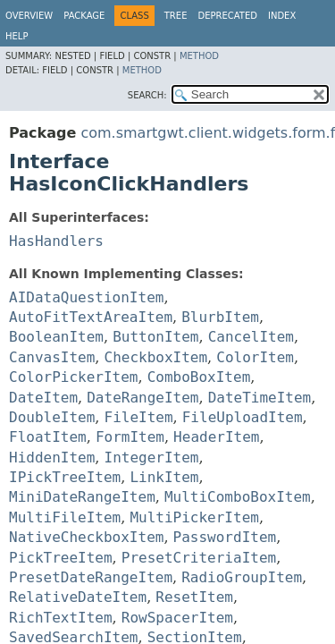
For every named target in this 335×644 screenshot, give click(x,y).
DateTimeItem (260, 398)
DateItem (43, 398)
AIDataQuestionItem (86, 297)
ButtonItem (155, 337)
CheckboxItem (156, 357)
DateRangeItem (142, 398)
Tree (176, 16)
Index (282, 16)
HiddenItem (52, 458)
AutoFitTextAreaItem (91, 317)
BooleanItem (56, 337)
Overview (29, 16)
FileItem (139, 417)
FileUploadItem (243, 417)
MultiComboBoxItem (238, 497)
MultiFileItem (65, 517)
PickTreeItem (61, 558)
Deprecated (227, 16)
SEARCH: (147, 95)
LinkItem (164, 477)
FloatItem (48, 437)
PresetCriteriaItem (199, 558)
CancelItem (251, 337)
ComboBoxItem (199, 377)
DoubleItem (52, 417)
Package (84, 16)
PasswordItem (225, 537)
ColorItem (255, 357)
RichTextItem (61, 618)
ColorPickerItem (74, 377)
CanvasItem (52, 357)
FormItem (130, 437)
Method (199, 56)
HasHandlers (56, 241)
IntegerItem (152, 458)
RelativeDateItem (78, 597)
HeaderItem (216, 437)
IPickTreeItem (65, 477)
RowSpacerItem (177, 618)
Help (17, 36)
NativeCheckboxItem (86, 537)
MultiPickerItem (194, 517)
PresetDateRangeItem (91, 577)
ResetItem (194, 597)
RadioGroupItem (242, 577)
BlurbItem (220, 317)
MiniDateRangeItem (82, 497)
